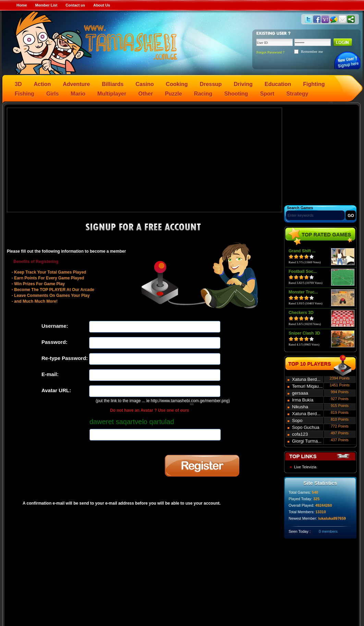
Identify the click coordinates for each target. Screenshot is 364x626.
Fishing (25, 94)
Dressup (211, 84)
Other (146, 94)
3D (18, 84)
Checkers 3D (301, 313)
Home (22, 5)
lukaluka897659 (332, 518)
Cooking (177, 84)
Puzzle (173, 94)
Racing (203, 94)
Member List (46, 5)
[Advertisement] (145, 159)
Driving (243, 84)
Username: (55, 326)
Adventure (76, 84)
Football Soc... (303, 272)
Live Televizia (305, 467)
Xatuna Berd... (306, 379)
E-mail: (50, 374)
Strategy (297, 94)
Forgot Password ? (270, 52)
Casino (145, 84)
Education (278, 84)
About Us (102, 5)
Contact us (75, 5)
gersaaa (300, 393)
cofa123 (300, 434)
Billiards (113, 84)
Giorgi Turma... (307, 441)
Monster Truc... (303, 292)
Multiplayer (112, 94)
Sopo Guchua (306, 427)
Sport (267, 94)
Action (42, 84)
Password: (54, 342)
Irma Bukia (303, 400)
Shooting (236, 94)
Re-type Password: (65, 358)
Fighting (314, 84)
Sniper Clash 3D (304, 333)
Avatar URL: (56, 390)
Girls (52, 94)
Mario (78, 94)
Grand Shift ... (302, 251)
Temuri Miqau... (307, 386)
